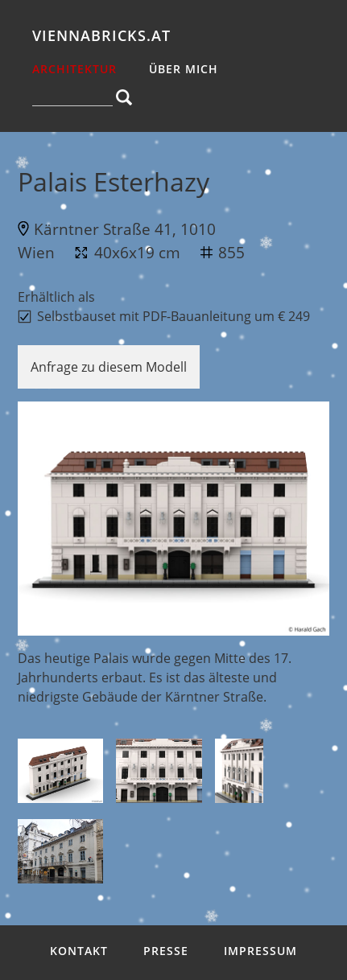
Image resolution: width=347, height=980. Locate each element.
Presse (166, 951)
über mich (184, 69)
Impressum (260, 951)
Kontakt (79, 951)
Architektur (74, 69)
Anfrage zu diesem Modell (109, 367)
